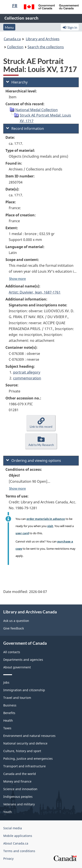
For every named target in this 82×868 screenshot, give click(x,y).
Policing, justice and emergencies (28, 759)
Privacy (8, 859)
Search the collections (46, 47)
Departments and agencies (23, 660)
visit (50, 526)
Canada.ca (12, 39)
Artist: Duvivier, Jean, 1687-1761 (35, 292)
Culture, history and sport (22, 751)
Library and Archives (43, 39)
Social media (13, 828)
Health (8, 720)
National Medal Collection (37, 110)
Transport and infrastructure (24, 766)
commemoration (27, 378)
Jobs (6, 682)
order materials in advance (46, 519)
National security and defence (25, 743)
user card (22, 533)
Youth (8, 812)
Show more (17, 278)
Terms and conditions (19, 851)
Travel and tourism (17, 698)
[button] (41, 423)
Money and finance (17, 781)
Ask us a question (16, 621)
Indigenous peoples (18, 797)
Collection (15, 47)
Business (10, 705)
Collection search (21, 18)
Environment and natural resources (29, 736)
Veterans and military (19, 804)
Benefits (9, 713)
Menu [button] (9, 27)
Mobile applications (18, 836)
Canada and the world (20, 774)
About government (17, 667)
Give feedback (14, 628)
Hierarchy (17, 82)
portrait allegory (27, 372)
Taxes (7, 728)
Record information (25, 129)
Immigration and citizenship (24, 690)
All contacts (12, 652)
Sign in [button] (70, 27)
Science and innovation (20, 789)
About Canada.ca (16, 843)
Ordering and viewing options (34, 461)
